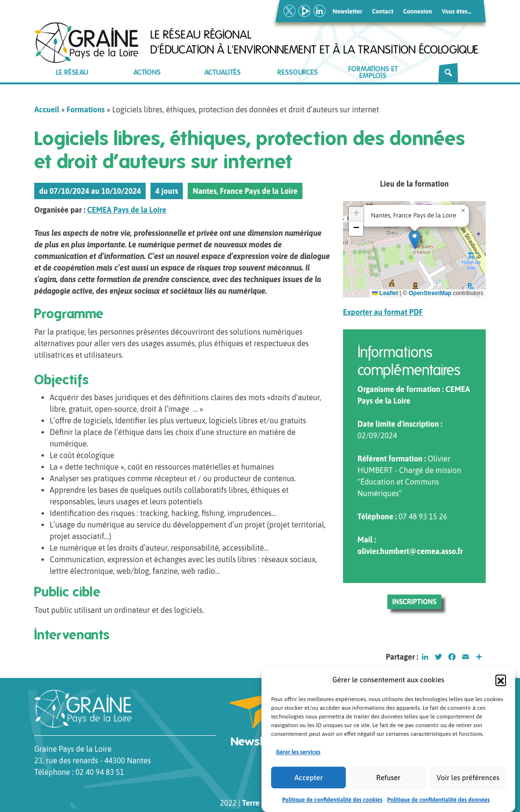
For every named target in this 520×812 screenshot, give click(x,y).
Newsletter (348, 11)
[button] (501, 681)
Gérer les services (298, 754)
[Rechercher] (448, 73)
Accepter (308, 779)
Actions (147, 73)
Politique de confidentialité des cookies (332, 801)
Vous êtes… (457, 11)
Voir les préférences (468, 779)
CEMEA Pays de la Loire (127, 210)
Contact (383, 11)
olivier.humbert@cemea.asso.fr (410, 551)
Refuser (388, 779)
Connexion (417, 11)
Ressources (298, 73)
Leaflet (385, 293)
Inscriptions (414, 602)
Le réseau (72, 73)
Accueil (47, 109)
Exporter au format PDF (383, 312)
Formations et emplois (373, 73)
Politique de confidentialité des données (439, 801)
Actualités (223, 73)
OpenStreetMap (430, 293)
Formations (86, 109)
